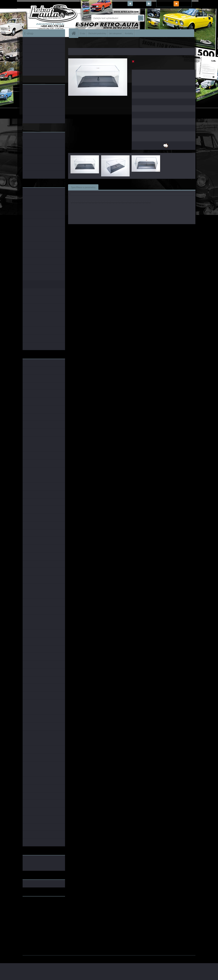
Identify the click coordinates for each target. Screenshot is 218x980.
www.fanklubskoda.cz (34, 906)
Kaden (121, 228)
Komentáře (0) (136, 187)
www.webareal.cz (54, 958)
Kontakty (129, 33)
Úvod (72, 44)
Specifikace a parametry (83, 187)
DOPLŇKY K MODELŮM (86, 44)
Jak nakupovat (115, 33)
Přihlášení (139, 4)
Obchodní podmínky (97, 33)
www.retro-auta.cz (33, 903)
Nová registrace (161, 4)
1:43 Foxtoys (139, 228)
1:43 (128, 228)
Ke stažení (155, 187)
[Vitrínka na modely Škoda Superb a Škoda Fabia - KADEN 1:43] (98, 60)
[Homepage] (75, 33)
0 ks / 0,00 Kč (187, 2)
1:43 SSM (152, 228)
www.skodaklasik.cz (33, 908)
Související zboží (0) (112, 187)
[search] (141, 18)
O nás (83, 33)
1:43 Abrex (164, 228)
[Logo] (43, 18)
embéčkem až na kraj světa (37, 911)
